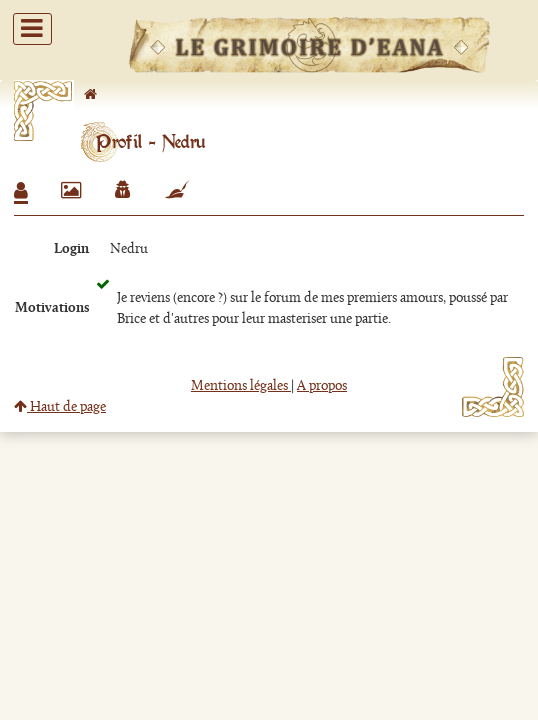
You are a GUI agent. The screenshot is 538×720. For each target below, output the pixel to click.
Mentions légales (241, 386)
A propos (322, 386)
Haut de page (60, 407)
